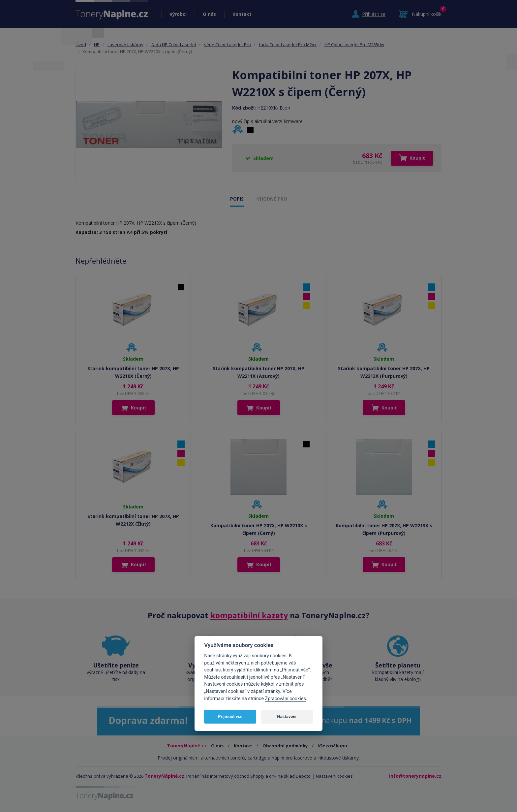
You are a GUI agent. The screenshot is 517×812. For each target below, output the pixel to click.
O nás (209, 14)
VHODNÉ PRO (272, 199)
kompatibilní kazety (249, 615)
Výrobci (178, 14)
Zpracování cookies (286, 699)
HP (97, 45)
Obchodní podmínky (285, 746)
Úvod (81, 45)
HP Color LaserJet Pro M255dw (354, 45)
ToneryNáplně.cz (164, 776)
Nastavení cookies (334, 776)
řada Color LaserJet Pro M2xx (288, 45)
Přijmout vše (230, 716)
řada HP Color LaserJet (174, 45)
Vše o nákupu (333, 746)
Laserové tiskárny (125, 45)
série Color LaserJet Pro (228, 45)
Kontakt (242, 14)
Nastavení (287, 716)
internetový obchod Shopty (237, 776)
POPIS (237, 199)
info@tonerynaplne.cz (415, 776)
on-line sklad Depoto (290, 776)
